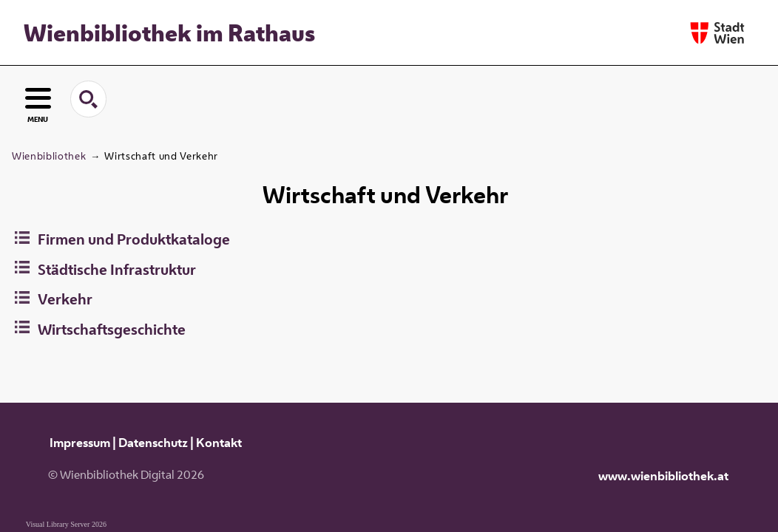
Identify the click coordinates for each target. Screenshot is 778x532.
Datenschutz (153, 443)
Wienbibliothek (49, 156)
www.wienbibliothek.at (663, 476)
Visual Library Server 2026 (66, 524)
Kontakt (219, 443)
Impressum (80, 443)
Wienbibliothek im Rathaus (169, 33)
